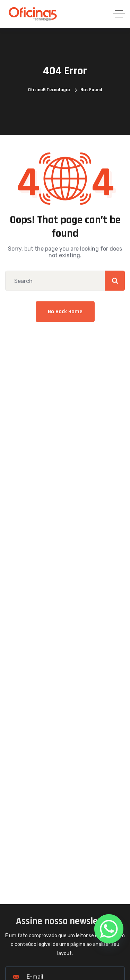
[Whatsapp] (109, 929)
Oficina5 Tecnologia (49, 90)
